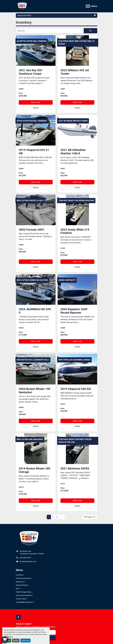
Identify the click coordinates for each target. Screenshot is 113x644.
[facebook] (18, 617)
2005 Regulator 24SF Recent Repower (74, 311)
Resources (20, 582)
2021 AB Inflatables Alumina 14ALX (73, 152)
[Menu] (88, 6)
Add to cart (36, 102)
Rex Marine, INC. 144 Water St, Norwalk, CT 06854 (32, 552)
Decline (16, 641)
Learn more (26, 641)
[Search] (50, 31)
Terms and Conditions (24, 595)
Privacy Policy (21, 599)
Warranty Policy (22, 585)
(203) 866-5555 (25, 558)
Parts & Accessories (23, 578)
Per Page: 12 (89, 517)
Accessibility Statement (24, 602)
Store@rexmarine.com (28, 561)
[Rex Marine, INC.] (29, 538)
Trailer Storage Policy (23, 592)
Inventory (19, 575)
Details (36, 108)
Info (17, 589)
